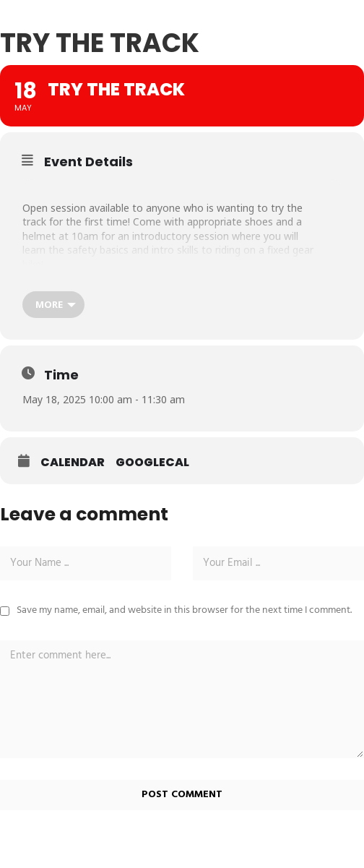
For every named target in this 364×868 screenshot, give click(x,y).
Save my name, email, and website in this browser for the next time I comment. (184, 610)
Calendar (73, 463)
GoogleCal (152, 463)
